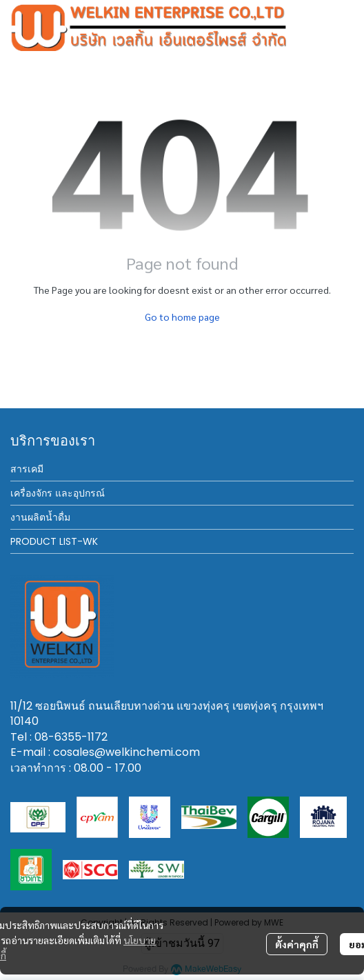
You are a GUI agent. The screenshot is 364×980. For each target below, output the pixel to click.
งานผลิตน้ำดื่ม (40, 517)
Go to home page (182, 317)
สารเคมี (27, 469)
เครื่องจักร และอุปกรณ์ (58, 493)
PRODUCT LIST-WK (54, 541)
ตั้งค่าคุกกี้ (297, 944)
